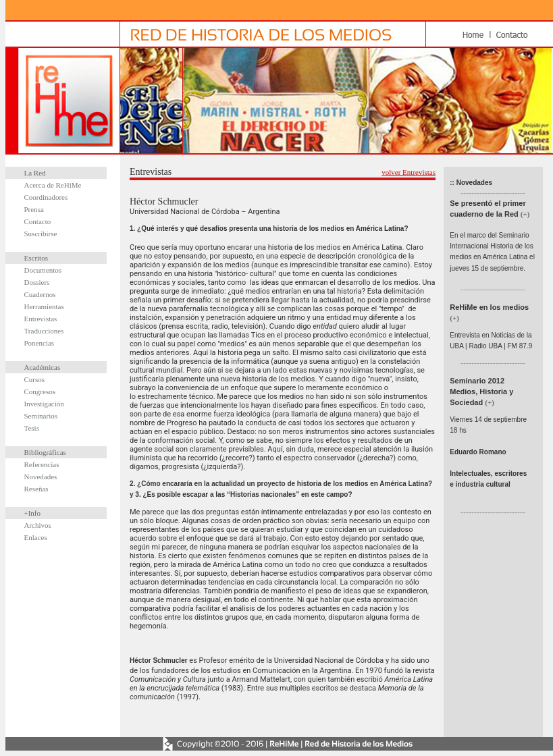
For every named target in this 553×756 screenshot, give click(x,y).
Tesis (32, 428)
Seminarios (41, 416)
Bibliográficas (45, 452)
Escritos (36, 258)
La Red (35, 173)
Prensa (34, 209)
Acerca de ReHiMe (53, 185)
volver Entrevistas (409, 172)
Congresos (40, 391)
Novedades (41, 477)
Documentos (43, 270)
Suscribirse (41, 234)
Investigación (44, 404)
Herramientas (44, 306)
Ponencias (39, 343)
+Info (33, 513)
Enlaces (36, 537)
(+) (525, 214)
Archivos (38, 525)
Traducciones (44, 331)
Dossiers (37, 282)
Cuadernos (40, 294)
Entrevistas (41, 319)
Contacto (38, 221)
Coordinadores (46, 197)
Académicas (43, 367)
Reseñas (36, 489)
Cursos (35, 379)
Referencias (42, 464)
